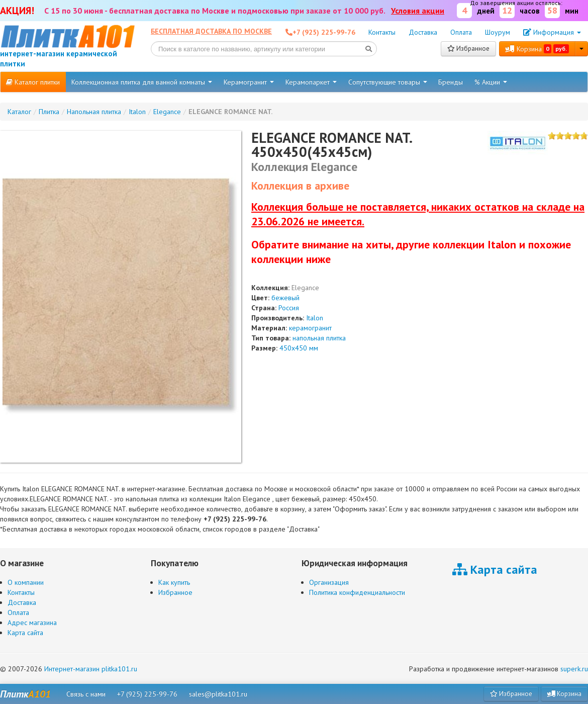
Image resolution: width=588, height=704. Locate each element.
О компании (26, 582)
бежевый (285, 298)
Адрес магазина (32, 623)
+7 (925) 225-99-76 (147, 694)
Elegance (305, 288)
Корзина (537, 49)
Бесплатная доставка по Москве (211, 31)
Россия (289, 308)
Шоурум (498, 32)
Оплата (461, 32)
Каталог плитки (33, 82)
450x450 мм (299, 348)
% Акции (491, 82)
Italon (315, 318)
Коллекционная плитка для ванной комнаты (142, 82)
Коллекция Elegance (304, 167)
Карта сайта (25, 633)
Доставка (423, 32)
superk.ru (574, 669)
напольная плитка (319, 338)
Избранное (468, 49)
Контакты (382, 32)
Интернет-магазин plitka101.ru (91, 669)
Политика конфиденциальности (357, 592)
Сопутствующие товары (388, 82)
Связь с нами (86, 694)
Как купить (174, 582)
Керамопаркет (311, 82)
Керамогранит (249, 82)
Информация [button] (552, 32)
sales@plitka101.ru (218, 694)
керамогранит (310, 328)
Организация (329, 582)
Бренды (451, 82)
